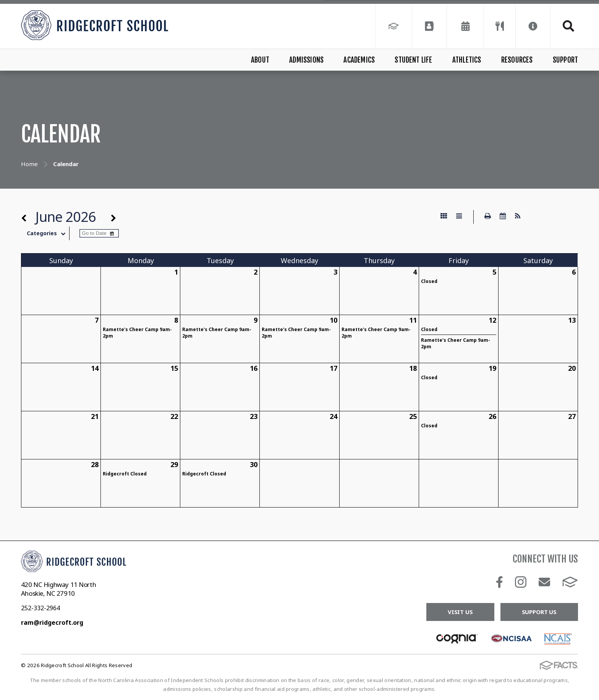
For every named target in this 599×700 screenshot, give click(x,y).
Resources (517, 60)
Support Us (539, 612)
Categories (48, 233)
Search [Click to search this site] (568, 26)
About (260, 60)
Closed (429, 281)
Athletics (467, 60)
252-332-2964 (40, 608)
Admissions (306, 60)
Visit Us (460, 612)
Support (565, 60)
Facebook (499, 582)
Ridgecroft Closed (125, 474)
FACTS (570, 582)
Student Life (413, 60)
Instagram (521, 582)
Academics (359, 60)
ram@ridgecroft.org (52, 622)
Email (544, 582)
